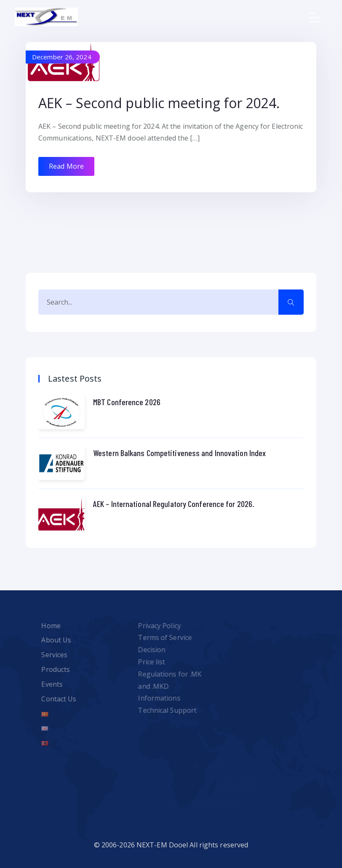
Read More (66, 166)
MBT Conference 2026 (127, 402)
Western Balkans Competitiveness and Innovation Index (179, 453)
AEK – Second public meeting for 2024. (159, 103)
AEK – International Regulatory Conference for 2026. (174, 504)
